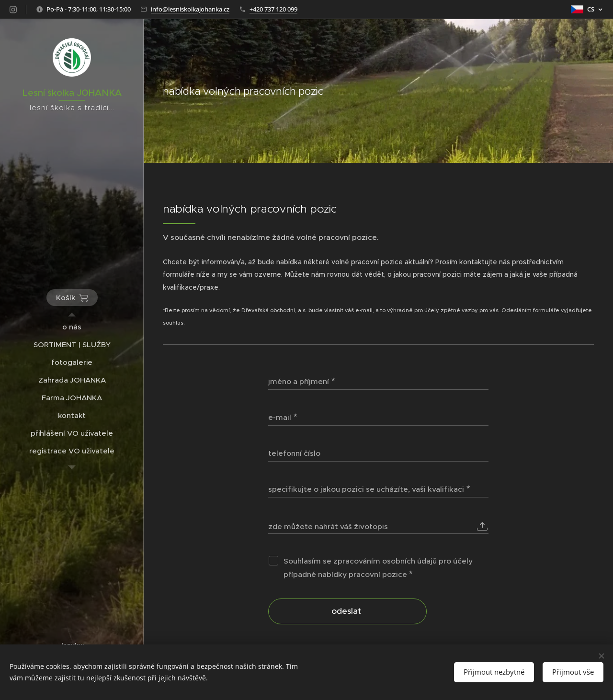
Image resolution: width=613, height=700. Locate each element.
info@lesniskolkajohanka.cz (190, 9)
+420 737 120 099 (273, 9)
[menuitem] (72, 327)
